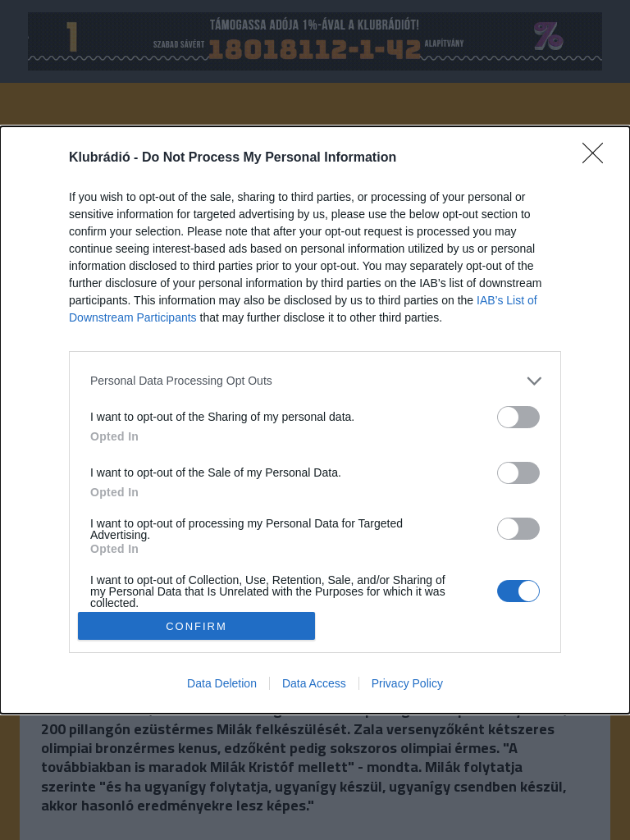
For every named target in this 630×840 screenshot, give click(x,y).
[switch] (518, 417)
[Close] (598, 158)
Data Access (314, 683)
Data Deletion (222, 683)
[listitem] (315, 381)
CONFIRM (196, 625)
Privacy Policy (407, 683)
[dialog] (315, 420)
